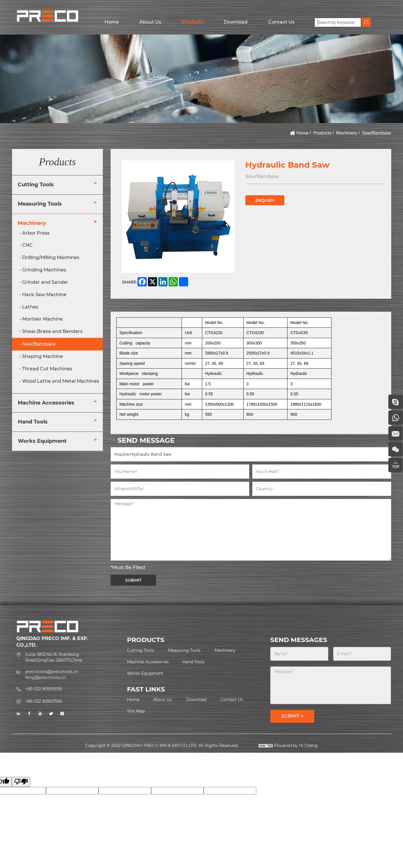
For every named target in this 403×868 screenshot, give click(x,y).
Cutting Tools (36, 185)
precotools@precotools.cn (52, 672)
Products (193, 22)
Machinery (347, 133)
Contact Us (281, 22)
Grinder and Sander (45, 282)
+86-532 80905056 (44, 689)
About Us (150, 22)
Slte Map (136, 711)
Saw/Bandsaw (376, 133)
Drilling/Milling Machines (51, 257)
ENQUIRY (265, 200)
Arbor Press (36, 233)
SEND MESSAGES (299, 640)
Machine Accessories (46, 403)
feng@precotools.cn (46, 677)
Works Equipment (42, 441)
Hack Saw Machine (44, 295)
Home (112, 22)
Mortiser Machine (43, 319)
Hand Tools (33, 422)
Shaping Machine (43, 356)
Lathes (30, 307)
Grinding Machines (44, 270)
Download (236, 22)
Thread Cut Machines (47, 369)
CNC (27, 245)
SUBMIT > (292, 716)
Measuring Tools (40, 204)
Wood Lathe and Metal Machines (61, 381)
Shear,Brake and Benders (52, 331)
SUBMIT (133, 580)
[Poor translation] (21, 782)
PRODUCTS (146, 640)
